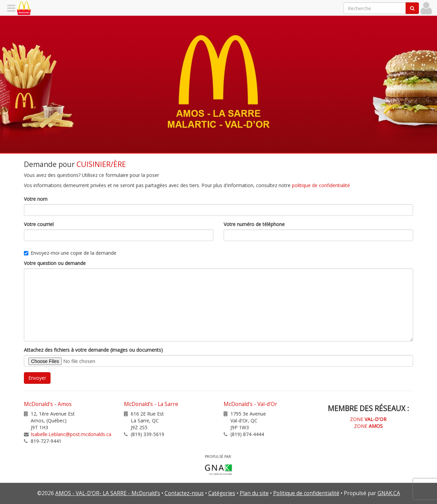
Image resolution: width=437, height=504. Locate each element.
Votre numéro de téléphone (254, 224)
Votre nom (36, 199)
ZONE (368, 419)
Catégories (222, 493)
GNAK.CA (389, 493)
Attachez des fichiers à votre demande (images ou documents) (93, 350)
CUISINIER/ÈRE (101, 164)
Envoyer (37, 378)
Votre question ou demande (55, 263)
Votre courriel (39, 224)
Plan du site (254, 493)
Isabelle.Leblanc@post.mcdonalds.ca (71, 434)
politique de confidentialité (321, 185)
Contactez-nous (184, 493)
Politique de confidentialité (306, 493)
